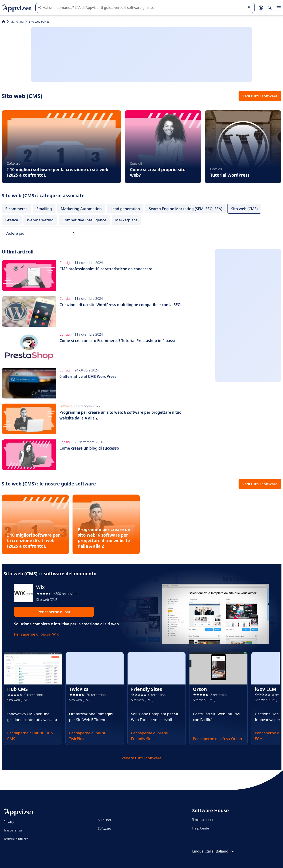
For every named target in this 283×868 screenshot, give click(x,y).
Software (105, 828)
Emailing (44, 209)
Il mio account (203, 820)
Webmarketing (40, 220)
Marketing (17, 21)
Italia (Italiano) (220, 851)
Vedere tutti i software (142, 758)
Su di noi (104, 820)
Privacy (9, 822)
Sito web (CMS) (244, 209)
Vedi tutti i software (260, 96)
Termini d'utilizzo (16, 839)
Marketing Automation (81, 209)
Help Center (201, 828)
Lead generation (125, 209)
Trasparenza (13, 830)
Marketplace (126, 220)
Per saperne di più (54, 612)
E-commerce (16, 209)
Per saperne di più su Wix (36, 634)
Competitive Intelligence (84, 220)
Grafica (12, 220)
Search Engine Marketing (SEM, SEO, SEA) (185, 209)
